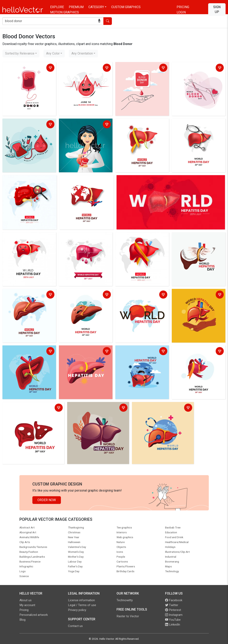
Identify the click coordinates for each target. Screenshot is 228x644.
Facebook (174, 600)
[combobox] (21, 54)
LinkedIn (173, 625)
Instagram (174, 615)
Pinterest (173, 610)
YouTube (173, 620)
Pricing (183, 7)
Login (181, 12)
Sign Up (217, 9)
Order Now (47, 500)
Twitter (172, 605)
